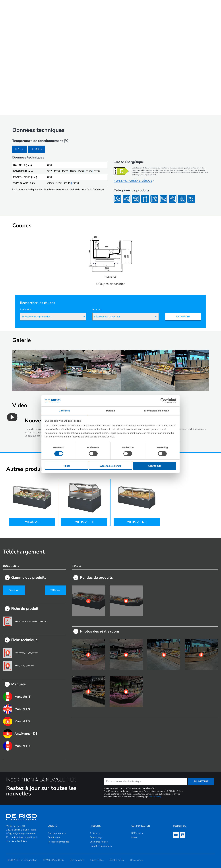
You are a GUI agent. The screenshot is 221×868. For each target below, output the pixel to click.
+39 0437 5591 (18, 841)
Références (137, 833)
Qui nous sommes (57, 833)
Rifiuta (66, 466)
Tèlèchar (55, 590)
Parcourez (14, 590)
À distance (95, 833)
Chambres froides (99, 842)
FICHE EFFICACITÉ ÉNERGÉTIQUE (133, 181)
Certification (54, 837)
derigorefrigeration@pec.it (24, 837)
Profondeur (26, 310)
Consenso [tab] (64, 411)
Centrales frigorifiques (101, 846)
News (134, 837)
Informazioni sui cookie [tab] (157, 411)
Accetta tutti (155, 466)
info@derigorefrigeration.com (21, 833)
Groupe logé (96, 837)
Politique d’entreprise (58, 842)
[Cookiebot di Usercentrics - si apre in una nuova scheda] (163, 401)
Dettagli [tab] (110, 411)
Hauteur (97, 310)
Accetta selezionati (110, 466)
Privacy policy (155, 797)
